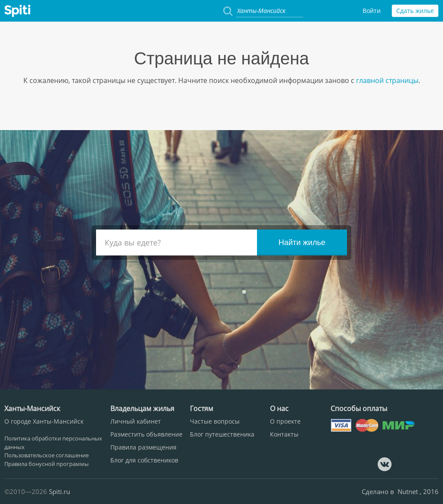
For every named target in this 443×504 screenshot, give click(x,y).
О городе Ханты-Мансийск (44, 421)
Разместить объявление (146, 434)
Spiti (17, 11)
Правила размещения (143, 447)
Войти (372, 11)
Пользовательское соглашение (47, 455)
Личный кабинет (136, 421)
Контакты (284, 434)
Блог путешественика (222, 434)
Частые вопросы (215, 421)
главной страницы (386, 80)
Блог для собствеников (144, 460)
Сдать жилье (415, 11)
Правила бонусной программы (47, 464)
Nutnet (409, 491)
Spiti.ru (59, 491)
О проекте (285, 421)
